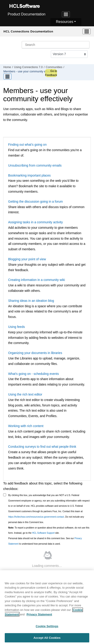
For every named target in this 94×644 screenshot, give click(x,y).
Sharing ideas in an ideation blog (31, 301)
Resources (64, 22)
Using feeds (16, 327)
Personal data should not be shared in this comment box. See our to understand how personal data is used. (45, 541)
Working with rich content (26, 426)
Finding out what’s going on (27, 145)
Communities (54, 67)
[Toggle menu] (87, 32)
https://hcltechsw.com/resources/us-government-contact (36, 517)
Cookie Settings (47, 628)
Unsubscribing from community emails (35, 165)
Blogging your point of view (27, 259)
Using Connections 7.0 (28, 67)
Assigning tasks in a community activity (35, 222)
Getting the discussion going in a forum (35, 202)
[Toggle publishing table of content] (7, 76)
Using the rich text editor (25, 394)
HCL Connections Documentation (28, 31)
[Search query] (56, 45)
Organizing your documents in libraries (35, 353)
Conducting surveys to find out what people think (42, 447)
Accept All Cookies (47, 639)
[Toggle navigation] (66, 14)
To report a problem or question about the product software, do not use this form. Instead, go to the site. (49, 530)
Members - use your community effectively (30, 71)
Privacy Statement (39, 616)
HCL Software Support (43, 533)
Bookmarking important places (29, 175)
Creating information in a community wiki (36, 280)
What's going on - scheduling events (33, 374)
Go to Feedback (51, 73)
